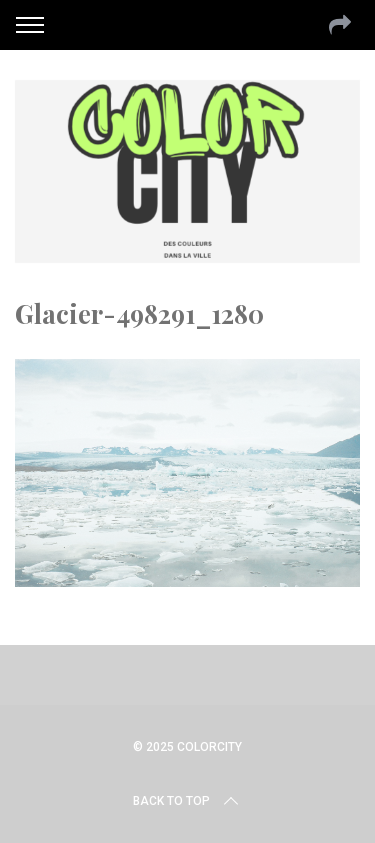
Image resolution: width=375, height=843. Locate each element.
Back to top (187, 801)
